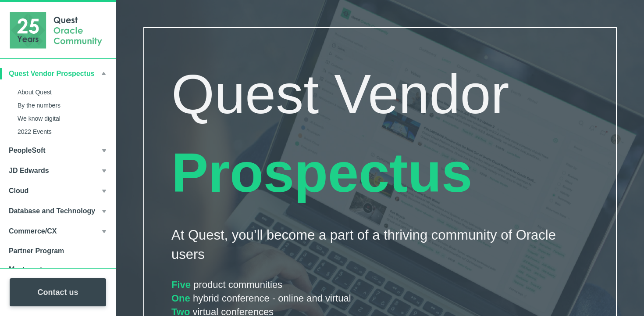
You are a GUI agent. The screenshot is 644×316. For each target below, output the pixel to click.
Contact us (58, 292)
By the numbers (39, 105)
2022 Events (35, 132)
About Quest (35, 92)
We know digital (39, 118)
